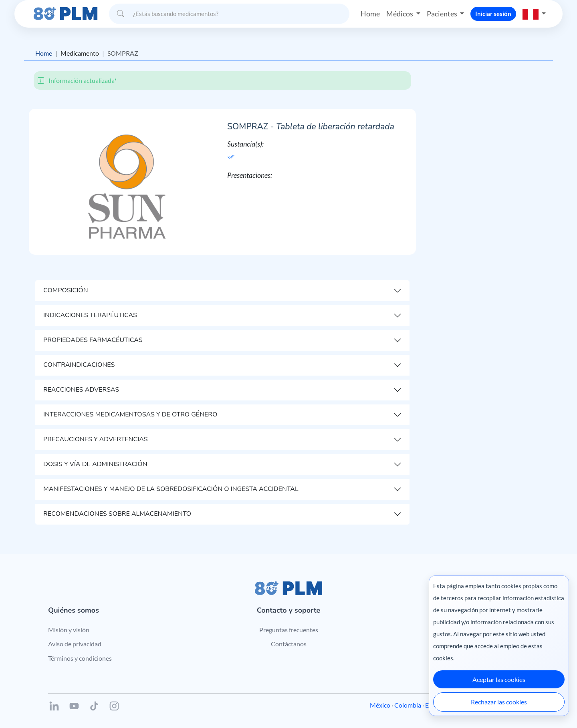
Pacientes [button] (443, 14)
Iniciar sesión (493, 14)
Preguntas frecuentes (289, 630)
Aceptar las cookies (499, 679)
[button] (534, 14)
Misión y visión (69, 630)
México (380, 705)
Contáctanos (289, 644)
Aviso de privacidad (75, 644)
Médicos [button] (400, 14)
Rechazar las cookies (499, 702)
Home (370, 14)
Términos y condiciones (80, 658)
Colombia (408, 705)
